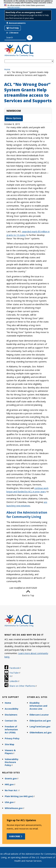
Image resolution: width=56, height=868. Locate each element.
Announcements (16, 23)
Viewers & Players (10, 752)
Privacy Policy (12, 738)
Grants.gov (12, 778)
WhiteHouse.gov (15, 808)
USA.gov (10, 802)
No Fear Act (12, 790)
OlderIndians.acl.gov (41, 732)
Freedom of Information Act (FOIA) (11, 730)
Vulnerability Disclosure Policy (12, 762)
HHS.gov (10, 784)
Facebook (15, 668)
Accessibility (12, 709)
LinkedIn (15, 681)
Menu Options (14, 118)
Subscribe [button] (16, 836)
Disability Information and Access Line (38, 706)
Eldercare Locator (39, 715)
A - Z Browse (12, 33)
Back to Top (28, 593)
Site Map (9, 744)
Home (7, 69)
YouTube (15, 673)
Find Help (13, 28)
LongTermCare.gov (40, 727)
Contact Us (11, 721)
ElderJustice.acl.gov (40, 721)
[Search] (30, 38)
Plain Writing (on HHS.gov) (20, 796)
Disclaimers (11, 715)
